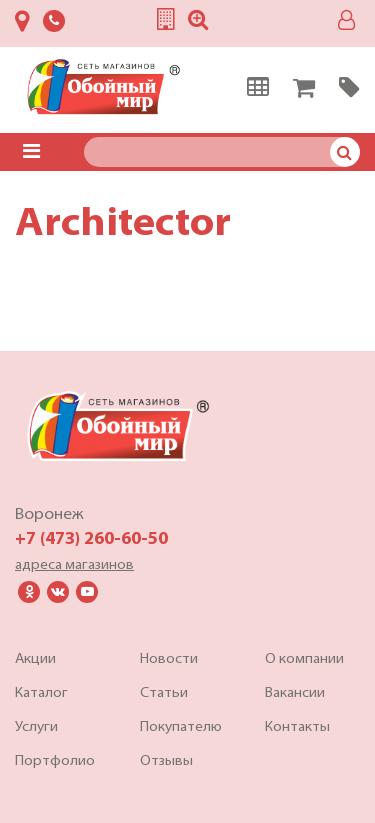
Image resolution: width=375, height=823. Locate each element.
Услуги (36, 727)
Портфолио (55, 761)
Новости (169, 659)
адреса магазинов (74, 565)
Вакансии (295, 693)
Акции (35, 659)
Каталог (41, 693)
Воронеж (49, 515)
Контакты (297, 727)
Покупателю (181, 727)
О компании (304, 659)
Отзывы (166, 761)
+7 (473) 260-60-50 (91, 539)
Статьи (164, 693)
